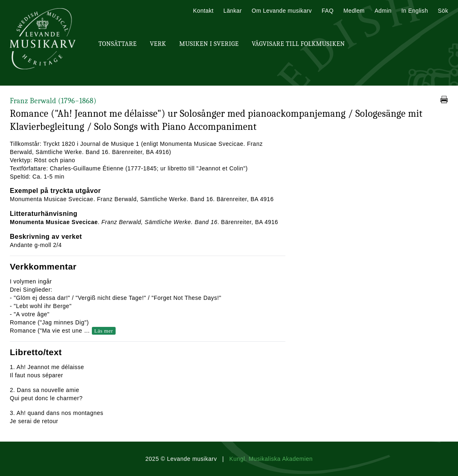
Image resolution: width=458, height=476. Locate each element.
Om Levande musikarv (282, 11)
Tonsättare (117, 44)
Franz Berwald (53, 101)
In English (415, 11)
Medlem (354, 11)
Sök (443, 11)
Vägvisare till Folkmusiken (298, 44)
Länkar (233, 11)
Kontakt (203, 11)
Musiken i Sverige (209, 44)
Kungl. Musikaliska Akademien (271, 459)
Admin (383, 11)
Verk (158, 44)
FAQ (327, 11)
